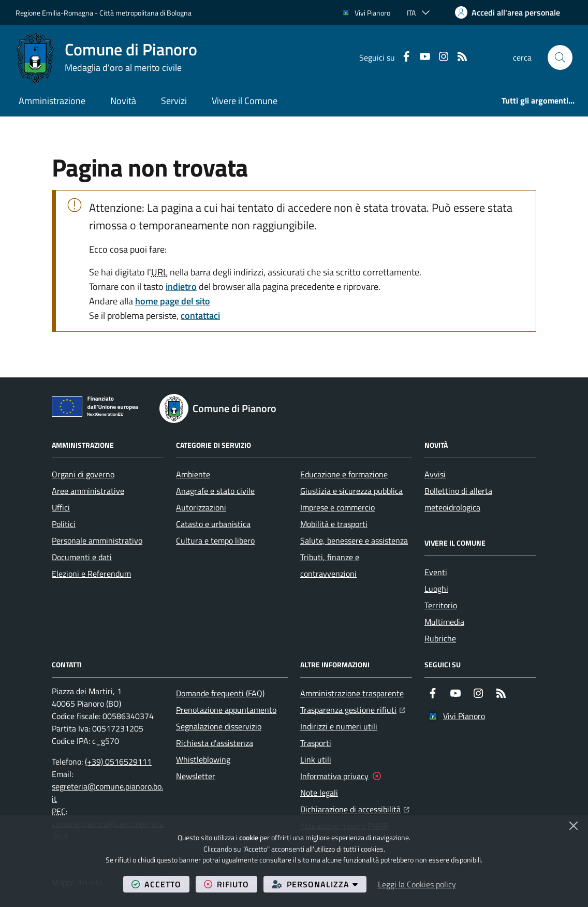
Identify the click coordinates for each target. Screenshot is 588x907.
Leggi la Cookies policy (417, 884)
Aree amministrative (88, 491)
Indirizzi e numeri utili (339, 726)
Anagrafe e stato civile (215, 491)
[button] (560, 57)
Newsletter (196, 776)
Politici (64, 524)
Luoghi (436, 589)
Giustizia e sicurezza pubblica (351, 491)
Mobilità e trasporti (334, 524)
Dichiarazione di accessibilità (355, 808)
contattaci (200, 316)
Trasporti (316, 743)
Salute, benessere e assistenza (354, 540)
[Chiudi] (574, 826)
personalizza (319, 884)
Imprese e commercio (337, 507)
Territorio (441, 605)
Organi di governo (83, 474)
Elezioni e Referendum (91, 574)
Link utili (316, 759)
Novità (123, 101)
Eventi (436, 572)
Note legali (319, 793)
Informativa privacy (334, 776)
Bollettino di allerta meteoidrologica (458, 499)
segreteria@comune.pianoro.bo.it (107, 793)
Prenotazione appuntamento (226, 710)
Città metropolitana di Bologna (145, 13)
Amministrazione (52, 101)
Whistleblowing (203, 759)
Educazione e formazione (344, 474)
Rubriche (440, 638)
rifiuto (231, 884)
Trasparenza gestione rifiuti (353, 709)
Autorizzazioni (201, 507)
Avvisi (435, 474)
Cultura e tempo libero (215, 540)
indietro (181, 287)
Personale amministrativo (97, 540)
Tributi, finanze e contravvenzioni (330, 565)
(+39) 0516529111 (118, 762)
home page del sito (173, 301)
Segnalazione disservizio (219, 726)
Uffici (61, 507)
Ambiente (193, 474)
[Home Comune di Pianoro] (106, 57)
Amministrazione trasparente (352, 693)
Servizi (174, 101)
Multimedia (444, 622)
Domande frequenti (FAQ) (220, 693)
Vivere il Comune (245, 101)
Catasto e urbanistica (213, 524)
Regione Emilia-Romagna (54, 13)
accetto (160, 884)
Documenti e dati (82, 557)
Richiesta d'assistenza (215, 743)
